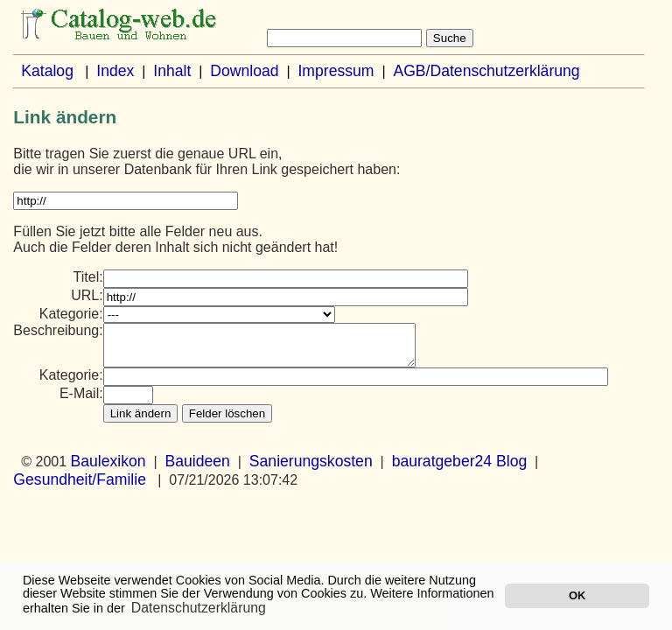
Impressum (336, 71)
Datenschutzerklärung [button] (199, 608)
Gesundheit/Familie (80, 487)
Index (115, 71)
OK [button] (577, 595)
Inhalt (172, 71)
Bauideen (198, 469)
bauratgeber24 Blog (460, 469)
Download (244, 71)
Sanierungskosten (311, 469)
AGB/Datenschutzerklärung (486, 71)
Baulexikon (108, 469)
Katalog (47, 71)
